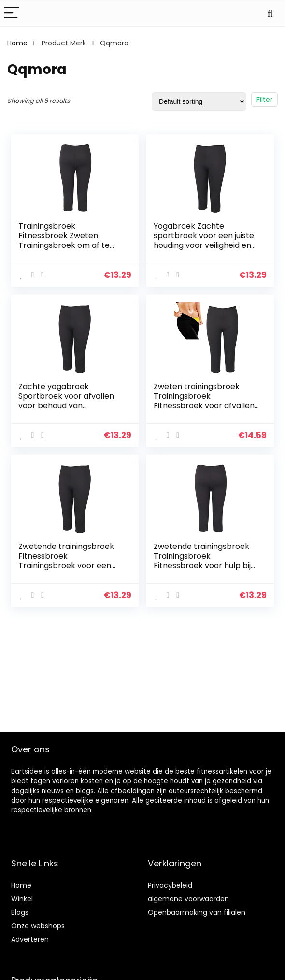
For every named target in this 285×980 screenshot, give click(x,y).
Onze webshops (38, 926)
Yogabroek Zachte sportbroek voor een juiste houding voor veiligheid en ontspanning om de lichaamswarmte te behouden (204, 250)
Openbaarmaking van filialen (197, 912)
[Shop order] (199, 101)
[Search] (270, 13)
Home (17, 43)
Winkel (22, 899)
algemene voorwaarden (188, 899)
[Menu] (12, 13)
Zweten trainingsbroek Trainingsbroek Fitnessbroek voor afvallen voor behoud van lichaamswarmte (204, 405)
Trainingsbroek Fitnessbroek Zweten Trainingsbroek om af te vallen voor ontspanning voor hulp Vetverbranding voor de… (67, 250)
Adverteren (30, 939)
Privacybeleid (170, 885)
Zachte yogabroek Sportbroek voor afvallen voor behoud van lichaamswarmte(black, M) (70, 400)
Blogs (20, 912)
